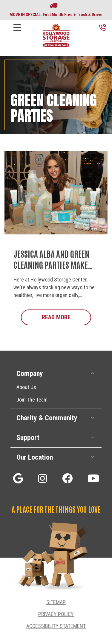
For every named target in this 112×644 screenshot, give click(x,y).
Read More (67, 317)
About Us (26, 387)
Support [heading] (28, 438)
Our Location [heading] (35, 457)
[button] (93, 373)
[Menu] (17, 32)
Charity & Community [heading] (47, 418)
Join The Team (32, 400)
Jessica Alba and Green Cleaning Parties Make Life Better (51, 264)
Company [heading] (30, 374)
